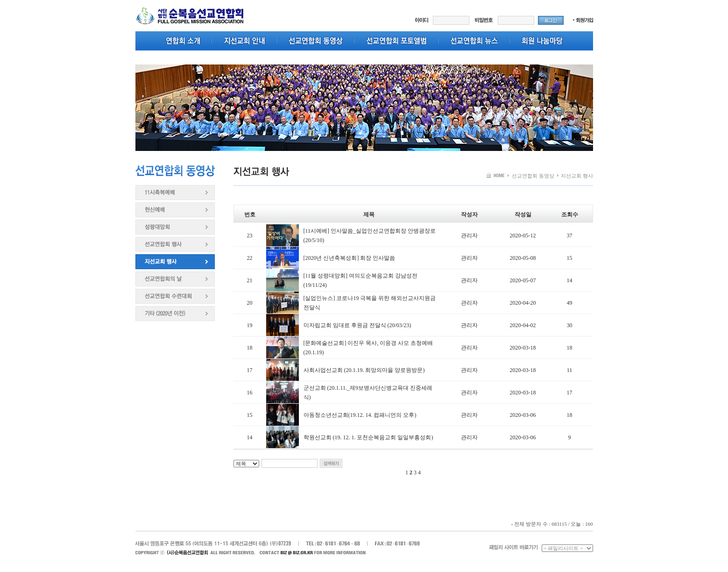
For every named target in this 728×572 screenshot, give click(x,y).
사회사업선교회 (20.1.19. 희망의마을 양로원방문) (364, 370)
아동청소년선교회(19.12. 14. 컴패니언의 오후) (360, 415)
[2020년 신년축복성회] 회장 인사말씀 (350, 258)
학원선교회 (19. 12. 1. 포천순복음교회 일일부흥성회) (368, 437)
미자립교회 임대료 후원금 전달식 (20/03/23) (357, 325)
